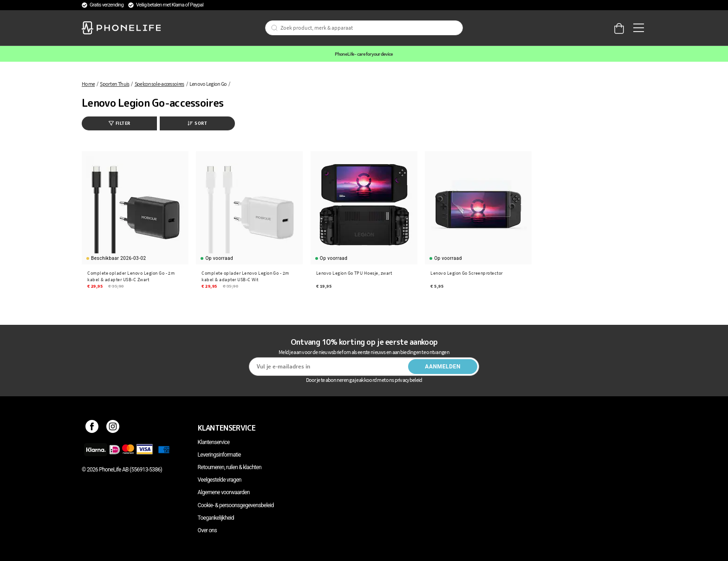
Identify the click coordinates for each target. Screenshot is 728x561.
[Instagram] (113, 428)
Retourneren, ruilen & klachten (230, 467)
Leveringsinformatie (219, 455)
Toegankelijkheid (216, 518)
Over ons (207, 530)
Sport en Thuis (114, 84)
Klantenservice (214, 442)
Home (88, 84)
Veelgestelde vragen (220, 480)
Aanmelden (443, 367)
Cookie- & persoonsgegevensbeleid (236, 505)
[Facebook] (92, 428)
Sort (197, 123)
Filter (120, 123)
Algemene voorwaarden (224, 492)
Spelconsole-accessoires (159, 84)
